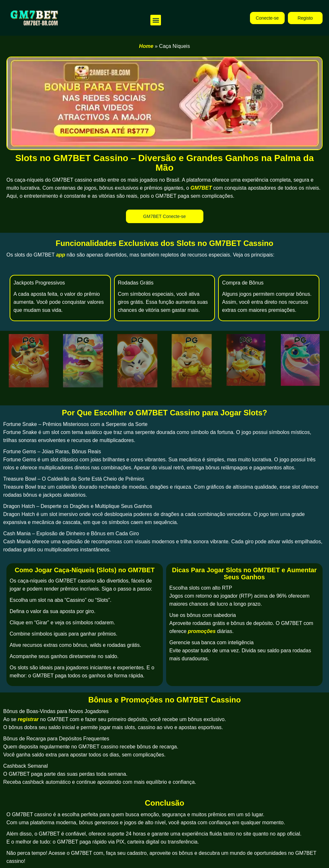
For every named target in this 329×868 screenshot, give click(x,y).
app (60, 255)
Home (146, 46)
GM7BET (201, 188)
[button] (156, 20)
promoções (202, 631)
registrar (28, 719)
